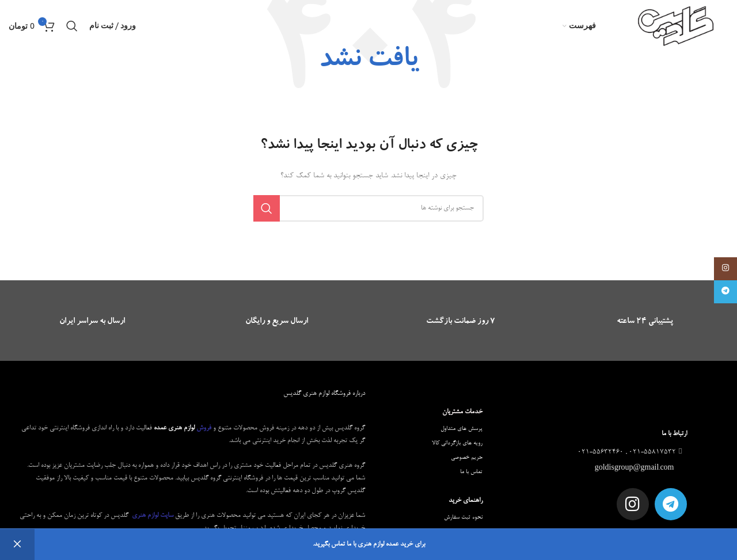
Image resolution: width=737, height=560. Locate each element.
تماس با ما (471, 472)
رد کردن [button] (17, 544)
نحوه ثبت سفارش (463, 517)
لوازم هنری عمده (174, 428)
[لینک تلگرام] (725, 292)
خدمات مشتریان (462, 412)
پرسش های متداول (461, 429)
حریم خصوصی (467, 458)
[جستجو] (72, 26)
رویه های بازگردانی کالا (457, 443)
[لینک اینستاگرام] (725, 269)
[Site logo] (677, 28)
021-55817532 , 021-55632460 (631, 452)
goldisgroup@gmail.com (635, 468)
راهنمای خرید (466, 501)
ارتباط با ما (674, 434)
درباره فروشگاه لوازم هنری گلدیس (324, 394)
